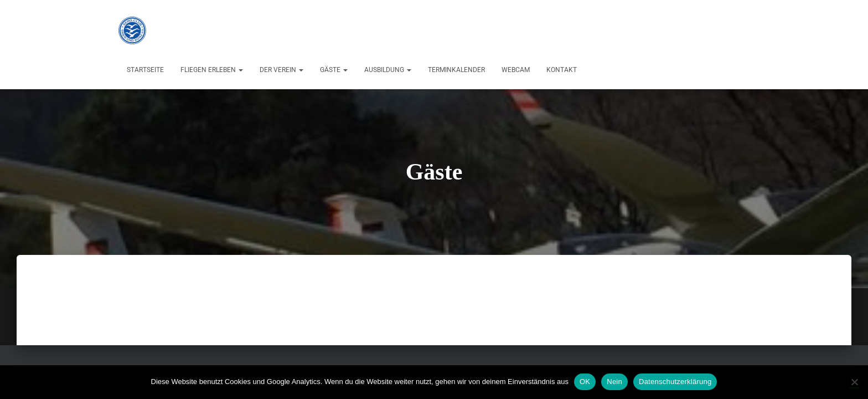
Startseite (145, 70)
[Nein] (854, 382)
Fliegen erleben (212, 70)
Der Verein (281, 70)
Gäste (334, 70)
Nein (614, 382)
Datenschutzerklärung (675, 382)
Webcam (516, 70)
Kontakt (562, 70)
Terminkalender (456, 70)
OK (585, 382)
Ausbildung (388, 70)
